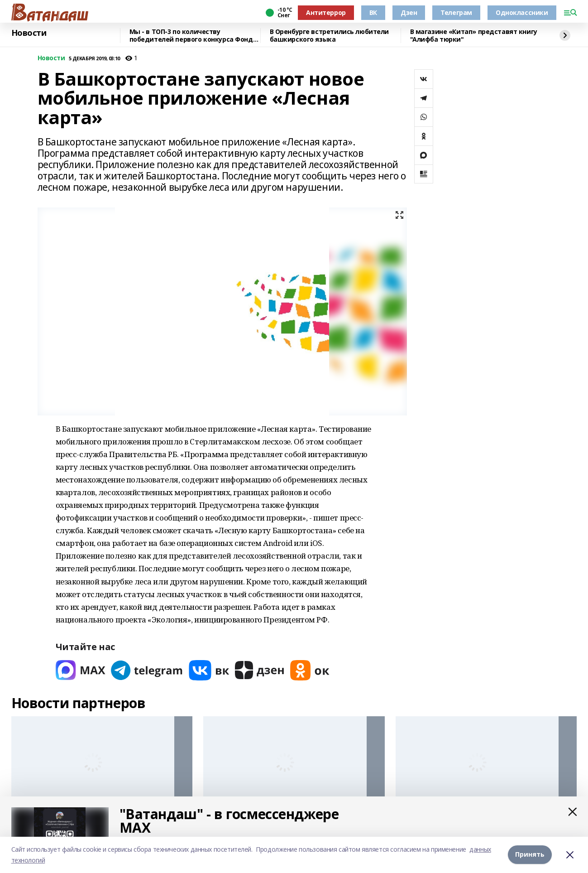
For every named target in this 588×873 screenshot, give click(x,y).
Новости (29, 33)
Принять (530, 855)
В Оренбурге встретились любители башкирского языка (330, 36)
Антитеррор (326, 12)
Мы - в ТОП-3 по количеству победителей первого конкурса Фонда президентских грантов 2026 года (193, 36)
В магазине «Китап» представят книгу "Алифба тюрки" (474, 36)
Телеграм (456, 12)
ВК (373, 12)
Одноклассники (522, 12)
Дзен (409, 12)
